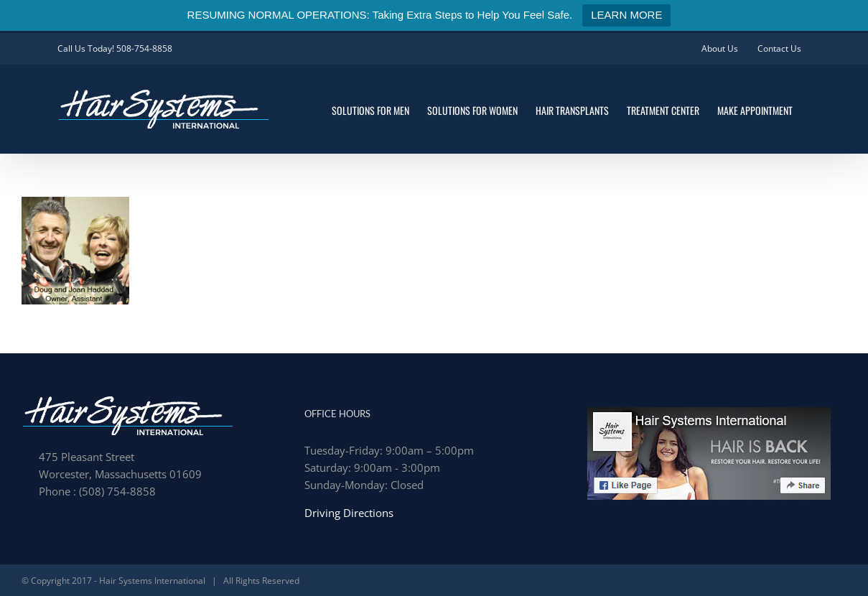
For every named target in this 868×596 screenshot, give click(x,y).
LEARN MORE (626, 15)
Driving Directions (349, 513)
